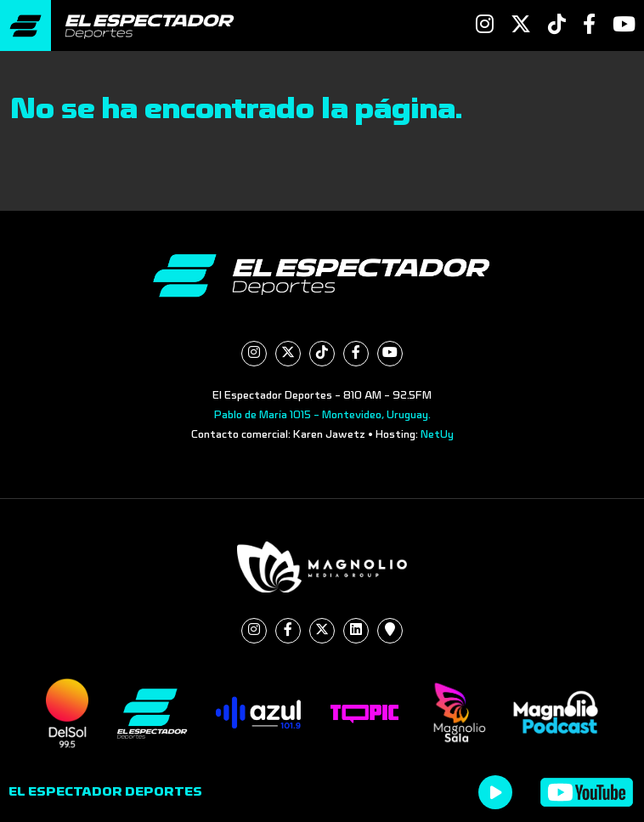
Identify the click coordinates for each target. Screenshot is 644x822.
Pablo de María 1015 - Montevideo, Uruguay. (322, 415)
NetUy (437, 434)
